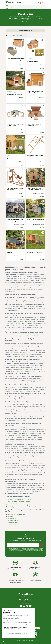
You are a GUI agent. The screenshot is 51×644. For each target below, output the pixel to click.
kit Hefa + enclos (16, 355)
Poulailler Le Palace (13, 522)
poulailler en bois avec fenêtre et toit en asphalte (31, 417)
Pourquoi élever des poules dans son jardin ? (20, 505)
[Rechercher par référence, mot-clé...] (28, 7)
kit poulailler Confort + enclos (28, 390)
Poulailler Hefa (12, 524)
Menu (7, 7)
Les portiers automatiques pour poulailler (19, 501)
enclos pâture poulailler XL (24, 370)
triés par (14, 36)
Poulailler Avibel (12, 519)
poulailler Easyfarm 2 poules (19, 303)
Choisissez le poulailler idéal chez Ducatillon (19, 499)
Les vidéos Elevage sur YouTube (16, 515)
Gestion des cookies (30, 641)
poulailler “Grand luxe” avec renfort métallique (25, 322)
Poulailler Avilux (12, 517)
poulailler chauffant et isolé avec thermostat (29, 408)
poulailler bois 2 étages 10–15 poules (15, 434)
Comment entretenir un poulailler (17, 503)
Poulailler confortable (13, 520)
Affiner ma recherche (27, 31)
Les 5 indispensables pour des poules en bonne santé (22, 507)
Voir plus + (9, 553)
